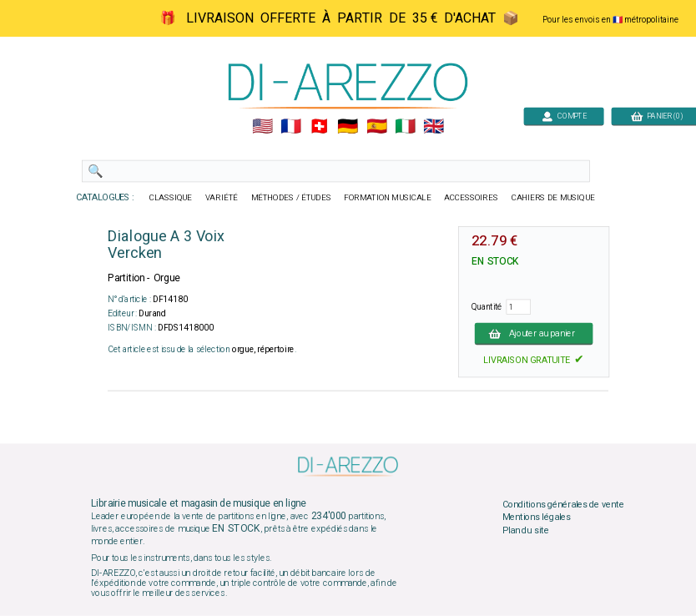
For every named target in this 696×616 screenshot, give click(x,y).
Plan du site (526, 530)
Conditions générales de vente (563, 504)
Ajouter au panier (534, 333)
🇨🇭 (319, 127)
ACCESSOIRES (471, 198)
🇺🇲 (262, 127)
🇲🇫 (291, 127)
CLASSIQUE (171, 198)
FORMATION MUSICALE (387, 198)
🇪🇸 (377, 127)
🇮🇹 (405, 127)
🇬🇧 (434, 127)
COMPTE (564, 116)
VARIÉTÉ (222, 198)
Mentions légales (537, 518)
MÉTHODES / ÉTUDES (291, 198)
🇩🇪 (348, 127)
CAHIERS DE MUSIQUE (553, 198)
